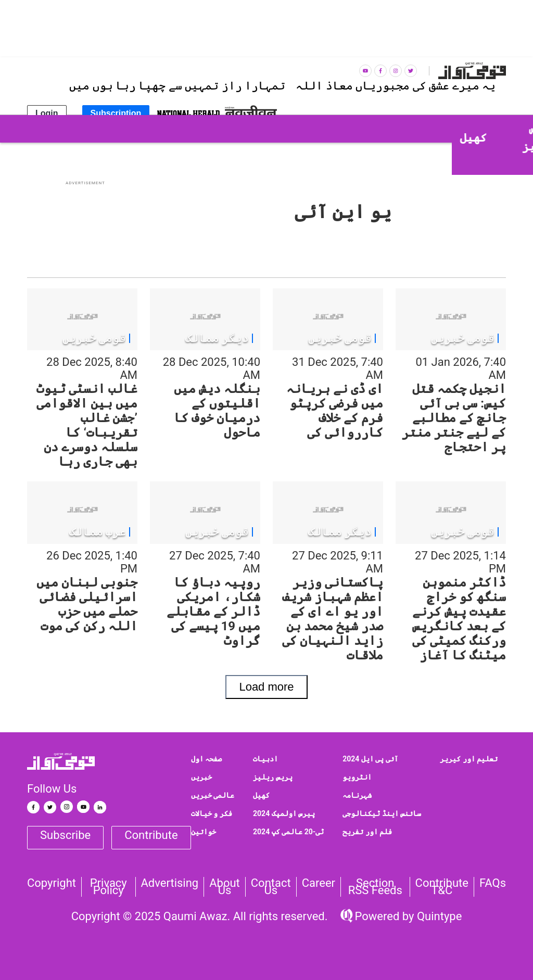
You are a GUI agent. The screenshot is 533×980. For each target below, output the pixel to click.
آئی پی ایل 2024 (370, 759)
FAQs (493, 883)
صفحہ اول (206, 759)
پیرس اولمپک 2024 (284, 813)
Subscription (116, 113)
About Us (225, 887)
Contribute (151, 835)
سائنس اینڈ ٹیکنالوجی (382, 813)
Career (319, 883)
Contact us (271, 887)
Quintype (438, 916)
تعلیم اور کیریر (469, 759)
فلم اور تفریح (367, 832)
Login (47, 113)
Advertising (170, 883)
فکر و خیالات (212, 813)
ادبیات (265, 759)
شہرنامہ (357, 795)
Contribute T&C (442, 887)
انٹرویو (357, 777)
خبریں (201, 777)
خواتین (204, 832)
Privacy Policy (109, 887)
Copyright (52, 883)
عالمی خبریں (213, 795)
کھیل (261, 795)
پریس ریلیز (272, 777)
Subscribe (65, 835)
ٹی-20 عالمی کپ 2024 (288, 832)
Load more (266, 687)
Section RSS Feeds (375, 887)
